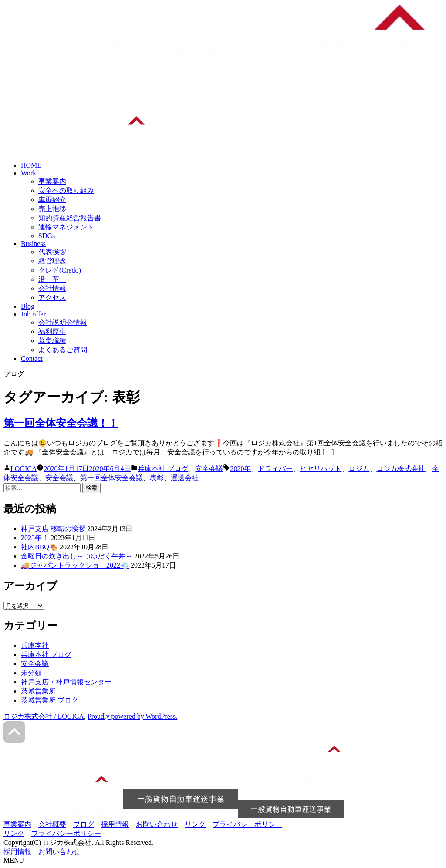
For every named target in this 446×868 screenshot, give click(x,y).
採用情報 (115, 824)
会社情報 (52, 288)
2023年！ (35, 538)
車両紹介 (52, 200)
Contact (32, 358)
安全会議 (209, 469)
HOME (31, 165)
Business (33, 244)
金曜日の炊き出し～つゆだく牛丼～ (77, 556)
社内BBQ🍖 (39, 547)
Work (29, 173)
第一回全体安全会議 (111, 478)
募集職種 (52, 341)
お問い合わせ (157, 824)
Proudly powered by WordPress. (132, 716)
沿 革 (52, 279)
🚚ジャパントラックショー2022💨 (75, 565)
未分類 (31, 673)
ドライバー (275, 469)
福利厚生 (52, 331)
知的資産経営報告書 (70, 218)
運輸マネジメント (66, 227)
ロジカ (359, 469)
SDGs (47, 236)
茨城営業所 (38, 691)
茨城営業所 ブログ (50, 700)
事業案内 (52, 181)
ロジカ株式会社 (401, 469)
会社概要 (52, 824)
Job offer (33, 314)
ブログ (84, 824)
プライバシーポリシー (247, 824)
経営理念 (52, 261)
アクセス (52, 298)
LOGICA (24, 469)
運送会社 (185, 478)
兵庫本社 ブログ (163, 469)
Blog (28, 306)
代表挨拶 (52, 252)
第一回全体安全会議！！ (61, 423)
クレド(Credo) (60, 270)
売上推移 (52, 209)
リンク (195, 824)
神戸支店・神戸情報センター (66, 682)
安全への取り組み (66, 190)
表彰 (157, 478)
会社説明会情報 (63, 322)
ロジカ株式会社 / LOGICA (44, 716)
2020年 (240, 469)
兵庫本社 (35, 645)
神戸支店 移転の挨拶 (53, 529)
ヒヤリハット (321, 469)
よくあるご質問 (63, 350)
